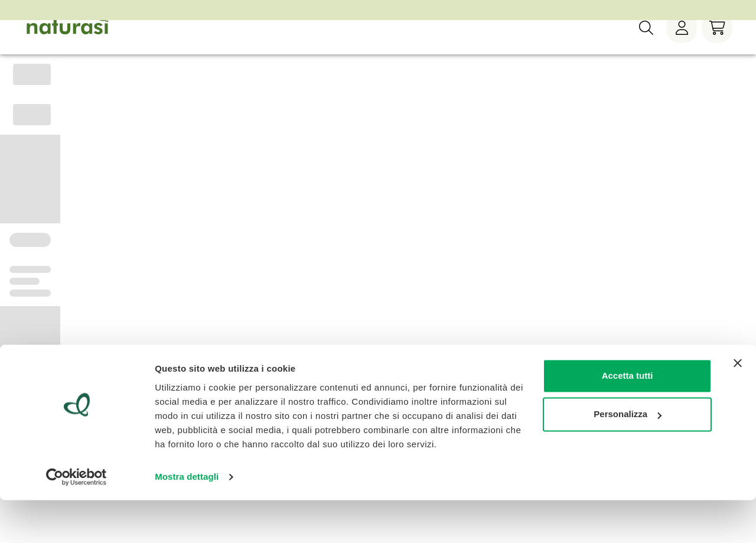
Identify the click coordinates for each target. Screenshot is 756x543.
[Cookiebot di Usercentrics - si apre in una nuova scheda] (76, 520)
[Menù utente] (682, 47)
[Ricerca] (646, 47)
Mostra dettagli (187, 520)
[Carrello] (717, 47)
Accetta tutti (628, 419)
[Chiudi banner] (738, 406)
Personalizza (628, 457)
